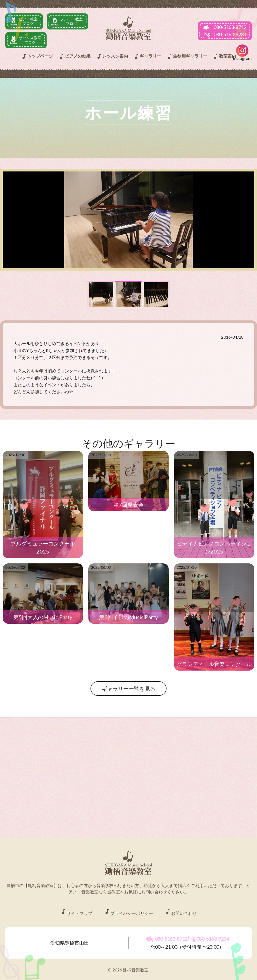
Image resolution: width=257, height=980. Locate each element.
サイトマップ (76, 908)
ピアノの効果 (74, 57)
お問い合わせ (181, 908)
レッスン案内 (112, 57)
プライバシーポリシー (128, 908)
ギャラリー (147, 57)
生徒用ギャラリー (187, 57)
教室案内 (224, 57)
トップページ (37, 57)
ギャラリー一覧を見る (128, 685)
